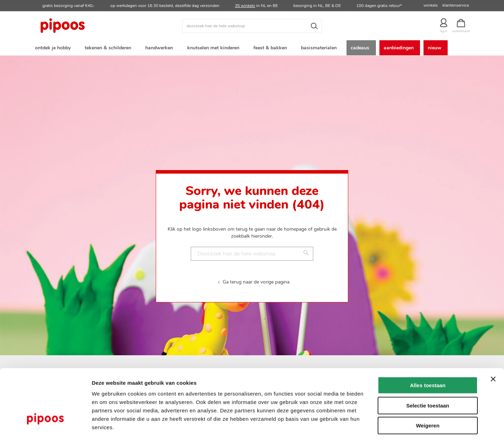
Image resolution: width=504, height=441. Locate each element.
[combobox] (252, 26)
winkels (431, 5)
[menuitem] (54, 48)
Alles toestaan (428, 356)
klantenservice (456, 5)
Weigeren (428, 396)
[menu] (252, 48)
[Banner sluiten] (493, 350)
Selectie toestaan (428, 376)
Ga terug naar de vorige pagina (256, 283)
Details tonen (378, 427)
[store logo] (89, 26)
